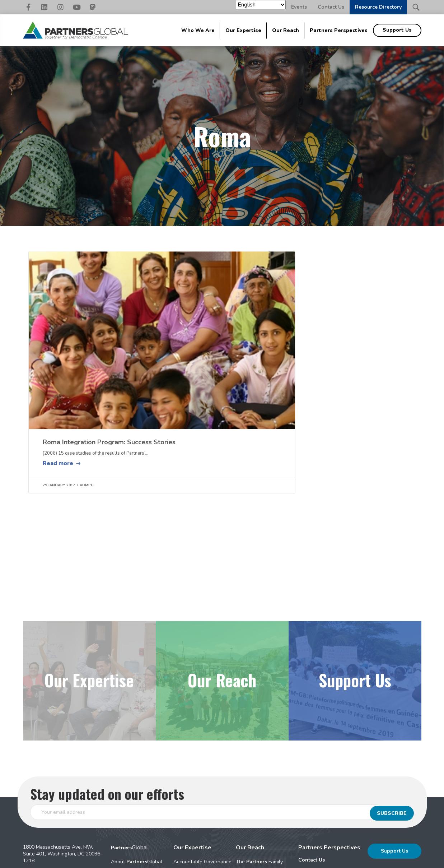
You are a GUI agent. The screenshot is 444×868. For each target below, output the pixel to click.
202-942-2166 (52, 793)
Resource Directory (378, 7)
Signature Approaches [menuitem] (137, 793)
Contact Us (331, 7)
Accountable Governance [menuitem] (202, 781)
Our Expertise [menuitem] (243, 30)
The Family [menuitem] (259, 781)
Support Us (394, 770)
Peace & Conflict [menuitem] (192, 812)
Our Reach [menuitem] (286, 30)
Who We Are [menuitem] (198, 30)
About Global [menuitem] (137, 781)
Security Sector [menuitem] (191, 824)
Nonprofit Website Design (252, 859)
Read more (58, 382)
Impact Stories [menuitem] (252, 793)
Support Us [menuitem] (397, 30)
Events (299, 7)
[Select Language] (261, 5)
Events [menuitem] (306, 791)
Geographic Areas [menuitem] (256, 805)
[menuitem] (329, 780)
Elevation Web (309, 859)
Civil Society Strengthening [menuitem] (190, 797)
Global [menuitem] (129, 767)
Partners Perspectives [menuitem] (339, 30)
